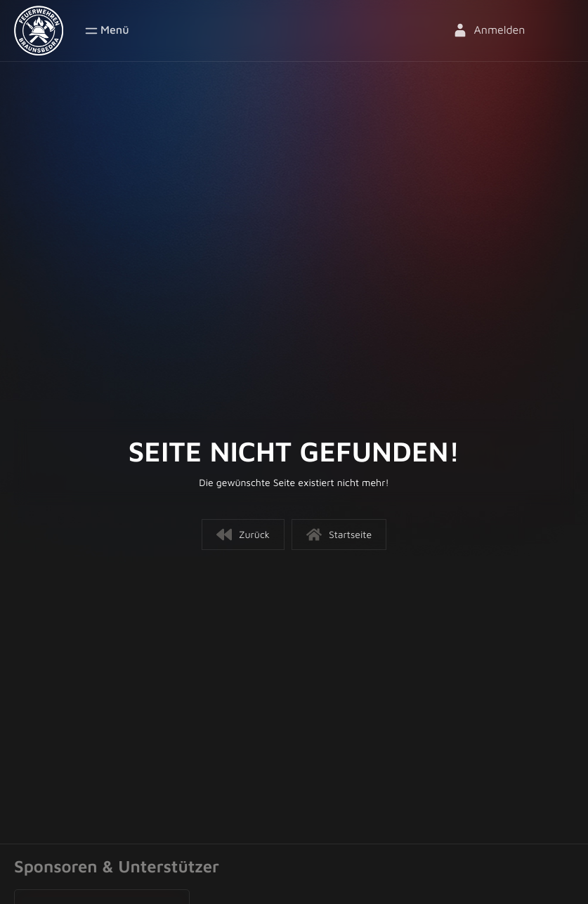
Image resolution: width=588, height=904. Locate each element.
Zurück (243, 535)
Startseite (339, 535)
